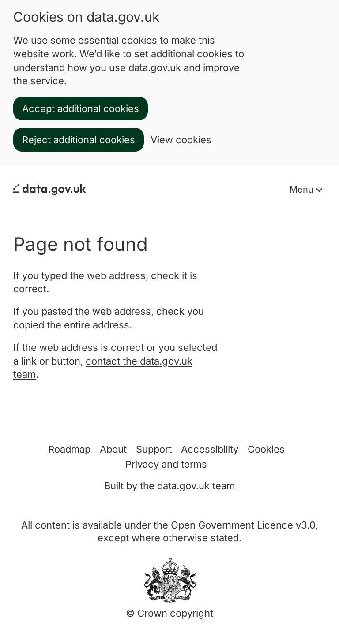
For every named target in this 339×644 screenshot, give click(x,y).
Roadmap (69, 449)
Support (154, 449)
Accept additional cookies (81, 108)
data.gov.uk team (196, 486)
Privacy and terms (166, 464)
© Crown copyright (169, 613)
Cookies (266, 449)
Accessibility (210, 449)
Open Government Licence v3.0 (243, 525)
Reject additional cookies (79, 140)
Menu (303, 190)
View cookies (181, 140)
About (113, 449)
